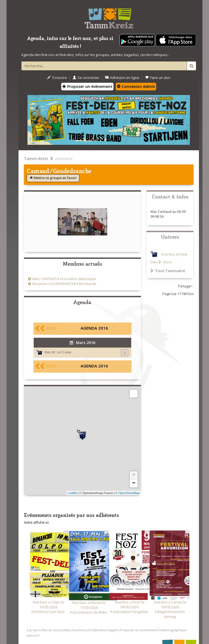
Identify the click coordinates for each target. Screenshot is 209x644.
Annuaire (64, 158)
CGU (90, 630)
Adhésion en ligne (122, 78)
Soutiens (79, 630)
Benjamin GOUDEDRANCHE (54, 284)
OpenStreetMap (129, 493)
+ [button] (134, 475)
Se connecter (86, 78)
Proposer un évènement (87, 86)
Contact (65, 630)
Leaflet (72, 493)
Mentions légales (106, 630)
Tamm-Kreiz (36, 158)
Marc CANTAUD (45, 279)
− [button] (134, 483)
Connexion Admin (136, 86)
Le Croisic (64, 352)
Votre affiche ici (36, 522)
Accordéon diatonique (78, 279)
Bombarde (88, 284)
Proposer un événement (138, 630)
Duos (167, 262)
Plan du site (50, 630)
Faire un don (158, 78)
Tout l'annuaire (168, 271)
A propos (33, 630)
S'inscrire (57, 78)
